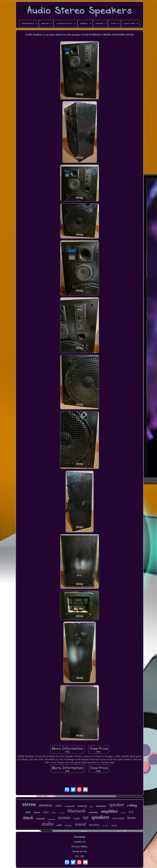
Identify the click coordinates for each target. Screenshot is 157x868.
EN (77, 856)
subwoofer (51, 819)
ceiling (132, 805)
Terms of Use (80, 851)
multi (77, 818)
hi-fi (131, 812)
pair (28, 812)
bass (91, 807)
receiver (106, 825)
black (28, 818)
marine (37, 812)
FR (82, 856)
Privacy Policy (80, 847)
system (64, 818)
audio (48, 824)
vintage (68, 825)
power (54, 812)
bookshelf (82, 806)
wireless (46, 805)
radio (46, 812)
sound (80, 824)
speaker (117, 805)
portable (62, 813)
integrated (101, 806)
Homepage (79, 837)
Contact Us (80, 842)
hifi (86, 818)
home (132, 818)
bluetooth (76, 811)
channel (41, 819)
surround (118, 818)
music (115, 825)
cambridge (93, 812)
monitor (94, 825)
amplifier (109, 811)
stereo (29, 804)
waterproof (70, 806)
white (58, 806)
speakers (100, 817)
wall (59, 825)
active (123, 812)
